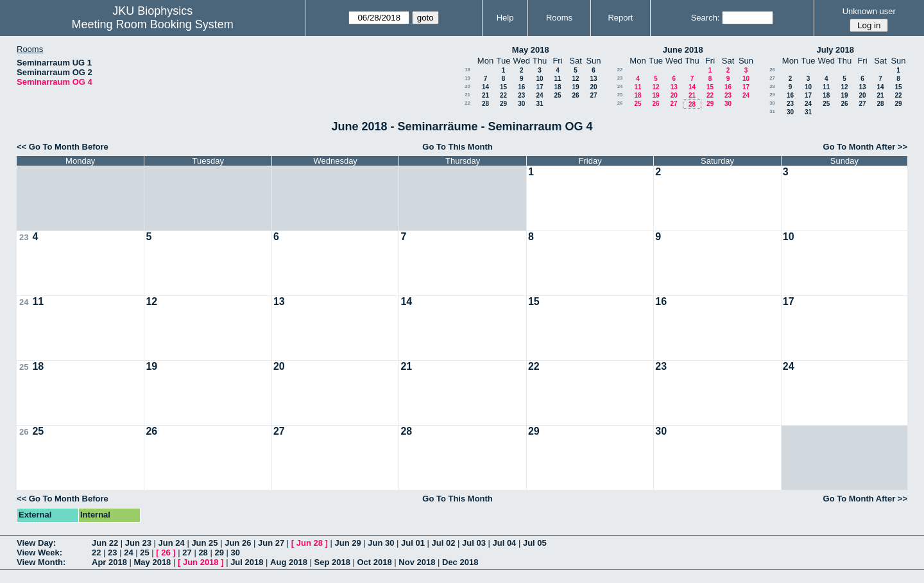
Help (505, 18)
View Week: (39, 553)
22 (503, 95)
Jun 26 (238, 543)
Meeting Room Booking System (153, 24)
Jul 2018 (247, 562)
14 (485, 87)
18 (467, 70)
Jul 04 (504, 543)
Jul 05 (535, 543)
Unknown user (869, 11)
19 (467, 78)
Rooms (559, 18)
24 (539, 95)
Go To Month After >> (865, 147)
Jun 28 (310, 543)
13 (593, 79)
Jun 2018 (201, 562)
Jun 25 (204, 543)
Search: (706, 18)
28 (485, 104)
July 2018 (835, 50)
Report (620, 18)
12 (575, 79)
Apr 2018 (109, 562)
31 (539, 104)
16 (521, 87)
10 (539, 79)
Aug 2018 (289, 562)
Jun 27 (271, 543)
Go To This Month (458, 147)
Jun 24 (172, 543)
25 (557, 95)
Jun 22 (105, 543)
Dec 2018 (460, 562)
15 (503, 87)
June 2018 (683, 50)
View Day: (36, 543)
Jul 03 (474, 543)
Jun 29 (347, 543)
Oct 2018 (374, 562)
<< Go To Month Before (63, 147)
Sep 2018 (332, 562)
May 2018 (531, 50)
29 (503, 104)
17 (539, 87)
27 (593, 95)
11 (557, 79)
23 (521, 95)
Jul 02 (444, 543)
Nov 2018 (417, 562)
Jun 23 (138, 543)
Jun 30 (381, 543)
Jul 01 (413, 543)
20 (467, 86)
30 (521, 104)
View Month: (41, 562)
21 (467, 95)
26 (575, 95)
